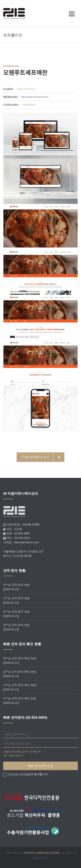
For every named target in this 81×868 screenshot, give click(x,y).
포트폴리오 (13, 35)
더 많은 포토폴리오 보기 (40, 457)
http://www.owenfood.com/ (35, 97)
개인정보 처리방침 (19, 774)
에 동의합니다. (27, 774)
